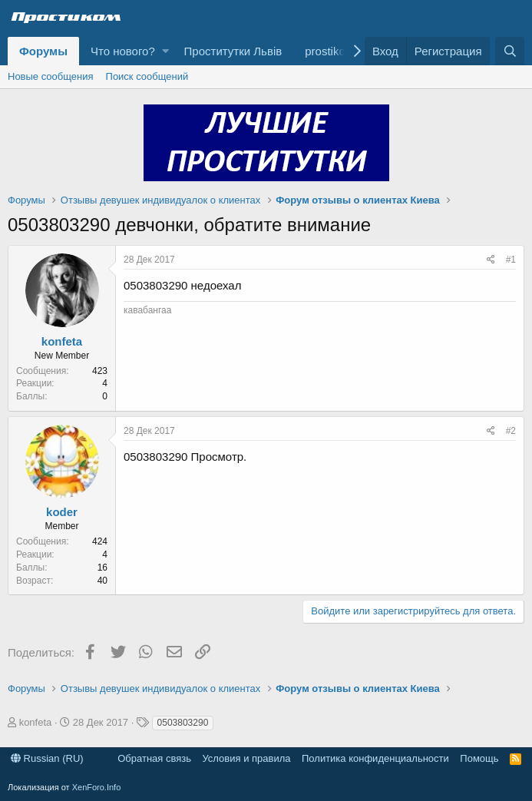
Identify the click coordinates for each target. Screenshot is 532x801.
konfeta (62, 341)
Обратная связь (154, 758)
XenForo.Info (97, 787)
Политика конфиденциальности (375, 758)
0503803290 (183, 723)
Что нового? (123, 51)
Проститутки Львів (233, 51)
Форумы (43, 51)
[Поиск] (510, 51)
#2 (511, 431)
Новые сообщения (51, 76)
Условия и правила (246, 758)
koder (62, 512)
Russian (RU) (47, 758)
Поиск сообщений (147, 76)
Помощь (479, 758)
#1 (511, 260)
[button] (165, 51)
